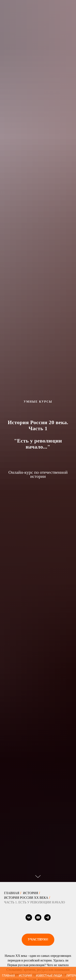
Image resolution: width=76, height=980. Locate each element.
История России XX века (26, 898)
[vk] (29, 917)
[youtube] (38, 917)
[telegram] (47, 917)
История (30, 893)
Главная (12, 893)
